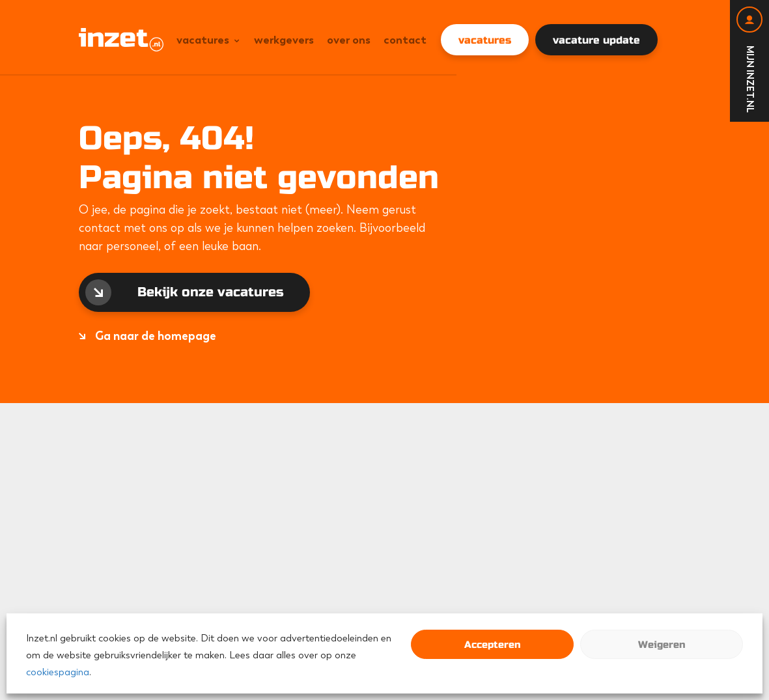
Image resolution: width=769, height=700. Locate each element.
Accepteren (492, 645)
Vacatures (203, 40)
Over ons (349, 40)
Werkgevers (284, 40)
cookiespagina (58, 672)
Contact (405, 40)
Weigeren (662, 645)
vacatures (485, 40)
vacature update (596, 40)
